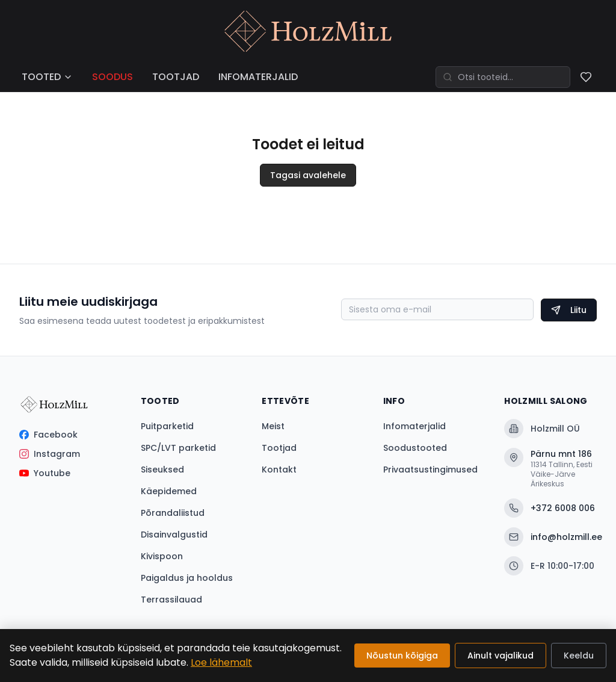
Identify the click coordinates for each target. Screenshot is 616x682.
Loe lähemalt (221, 662)
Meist (273, 426)
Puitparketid (167, 426)
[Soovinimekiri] (586, 77)
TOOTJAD (176, 77)
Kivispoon (162, 556)
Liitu (569, 310)
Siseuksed (162, 470)
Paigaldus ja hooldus (187, 578)
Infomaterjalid (414, 426)
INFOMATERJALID (258, 77)
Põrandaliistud (173, 513)
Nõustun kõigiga (402, 656)
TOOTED (47, 77)
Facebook (48, 435)
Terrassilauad (171, 600)
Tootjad (279, 448)
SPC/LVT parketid (178, 448)
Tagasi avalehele (308, 175)
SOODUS (112, 77)
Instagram (50, 454)
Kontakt (279, 470)
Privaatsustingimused (430, 470)
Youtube (45, 473)
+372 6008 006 (550, 508)
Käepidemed (169, 491)
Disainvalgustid (174, 535)
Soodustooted (415, 448)
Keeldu (579, 656)
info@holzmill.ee (550, 537)
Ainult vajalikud (500, 656)
